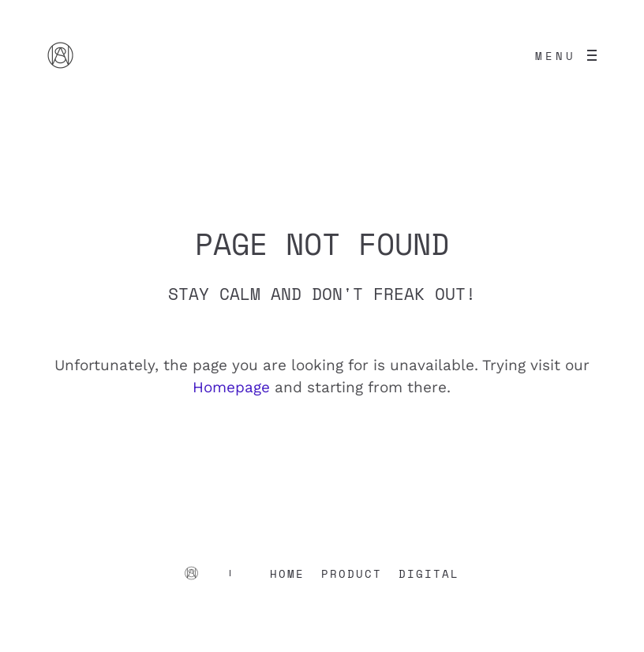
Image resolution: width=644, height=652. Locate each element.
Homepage (231, 387)
